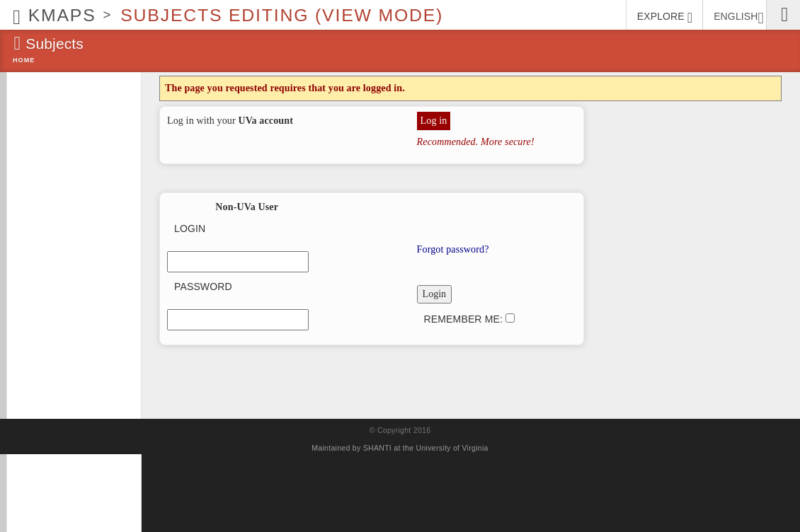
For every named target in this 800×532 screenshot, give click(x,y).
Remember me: (469, 319)
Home (24, 60)
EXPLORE (665, 18)
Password (203, 287)
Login (190, 229)
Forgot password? (453, 249)
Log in (434, 121)
